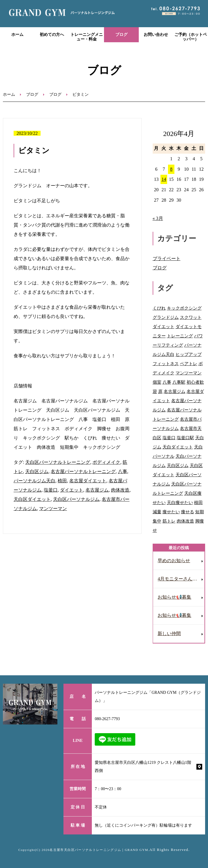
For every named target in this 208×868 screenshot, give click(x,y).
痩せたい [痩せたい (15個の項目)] (171, 512)
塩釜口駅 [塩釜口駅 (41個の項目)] (185, 438)
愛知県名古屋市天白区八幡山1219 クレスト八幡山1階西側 (143, 767)
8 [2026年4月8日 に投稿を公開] (171, 169)
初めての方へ (52, 35)
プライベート (167, 259)
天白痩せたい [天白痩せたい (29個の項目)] (180, 502)
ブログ (121, 35)
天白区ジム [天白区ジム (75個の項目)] (178, 465)
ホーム (17, 35)
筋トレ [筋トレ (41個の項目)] (169, 521)
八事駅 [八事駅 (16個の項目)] (179, 382)
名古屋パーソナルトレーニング (83, 471)
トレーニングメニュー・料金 (87, 37)
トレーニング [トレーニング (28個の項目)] (180, 336)
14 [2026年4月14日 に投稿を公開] (164, 179)
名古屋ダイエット (88, 481)
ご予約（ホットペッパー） (191, 37)
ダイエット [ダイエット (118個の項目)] (164, 327)
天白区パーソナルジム (76, 499)
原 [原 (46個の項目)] (160, 391)
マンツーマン (53, 509)
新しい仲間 (169, 633)
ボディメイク (106, 462)
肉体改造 (120, 490)
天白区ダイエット (32, 499)
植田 (62, 481)
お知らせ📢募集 (174, 597)
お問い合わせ (156, 35)
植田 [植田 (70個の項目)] (198, 502)
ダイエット (72, 490)
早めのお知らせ (174, 561)
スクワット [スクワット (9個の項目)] (191, 317)
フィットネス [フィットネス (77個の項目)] (166, 364)
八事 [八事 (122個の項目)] (167, 382)
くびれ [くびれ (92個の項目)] (159, 308)
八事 (123, 471)
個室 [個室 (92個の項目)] (157, 382)
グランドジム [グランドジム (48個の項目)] (166, 317)
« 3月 (158, 218)
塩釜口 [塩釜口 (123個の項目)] (169, 438)
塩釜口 (51, 490)
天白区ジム (37, 471)
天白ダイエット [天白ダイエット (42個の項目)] (178, 447)
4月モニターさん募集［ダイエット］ (181, 579)
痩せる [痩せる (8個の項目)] (188, 512)
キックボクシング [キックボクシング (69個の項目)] (184, 308)
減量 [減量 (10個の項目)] (157, 512)
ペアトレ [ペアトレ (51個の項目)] (189, 364)
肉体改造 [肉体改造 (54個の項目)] (185, 521)
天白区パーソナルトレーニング (58, 462)
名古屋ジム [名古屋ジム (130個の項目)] (175, 391)
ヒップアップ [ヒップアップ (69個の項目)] (189, 354)
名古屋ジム (97, 490)
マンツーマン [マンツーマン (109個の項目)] (189, 373)
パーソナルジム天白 (34, 481)
